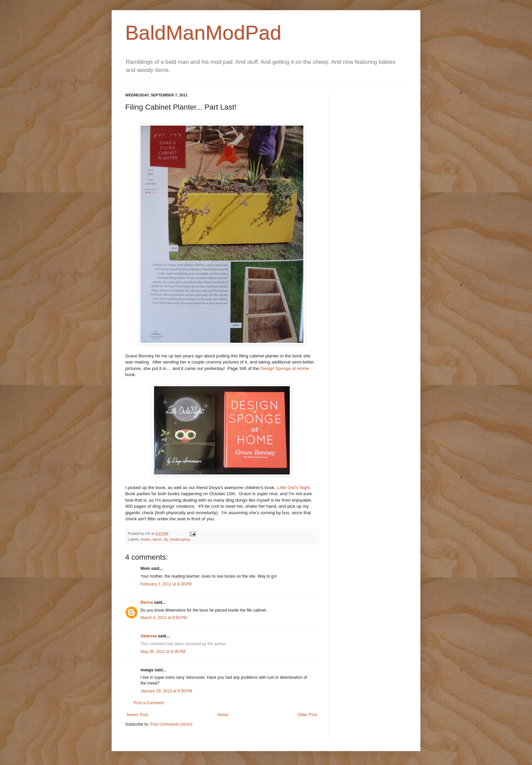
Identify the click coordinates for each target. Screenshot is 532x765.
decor (157, 539)
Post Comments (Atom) (171, 724)
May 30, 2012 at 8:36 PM (163, 652)
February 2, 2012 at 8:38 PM (166, 584)
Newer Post (137, 715)
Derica (147, 602)
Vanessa (149, 636)
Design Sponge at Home (285, 368)
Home (223, 715)
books (146, 539)
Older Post (307, 715)
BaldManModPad (203, 33)
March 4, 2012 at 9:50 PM (164, 618)
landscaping (180, 539)
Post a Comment (149, 703)
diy (166, 539)
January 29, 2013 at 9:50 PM (166, 691)
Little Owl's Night (293, 488)
